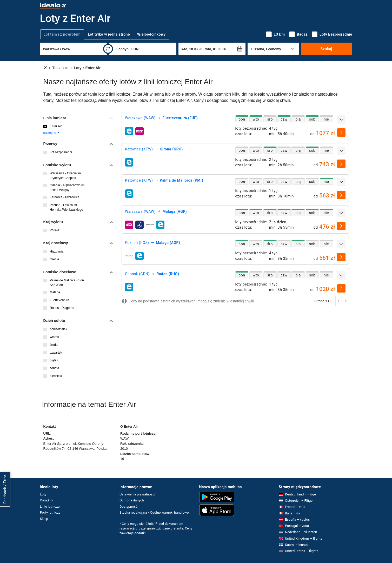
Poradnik (47, 500)
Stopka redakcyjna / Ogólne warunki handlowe (154, 512)
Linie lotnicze (50, 506)
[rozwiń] (341, 120)
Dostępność (128, 506)
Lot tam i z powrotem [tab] (62, 34)
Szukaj (326, 49)
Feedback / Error (5, 489)
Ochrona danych (132, 500)
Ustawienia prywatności (137, 494)
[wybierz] (341, 133)
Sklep (44, 519)
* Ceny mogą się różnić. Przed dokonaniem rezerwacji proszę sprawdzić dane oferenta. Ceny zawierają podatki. (156, 528)
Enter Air (56, 126)
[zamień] (108, 49)
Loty (43, 494)
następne (52, 133)
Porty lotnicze (50, 512)
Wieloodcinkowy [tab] (151, 34)
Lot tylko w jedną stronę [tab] (109, 34)
